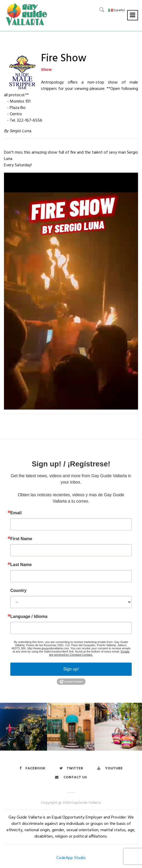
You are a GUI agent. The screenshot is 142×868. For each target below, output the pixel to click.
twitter (71, 768)
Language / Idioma (29, 617)
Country (18, 591)
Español (117, 10)
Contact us (71, 777)
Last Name (21, 565)
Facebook (32, 768)
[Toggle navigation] (133, 15)
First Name (21, 539)
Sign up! (71, 669)
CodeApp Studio (71, 858)
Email (16, 513)
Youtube (110, 768)
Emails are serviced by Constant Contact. (89, 653)
